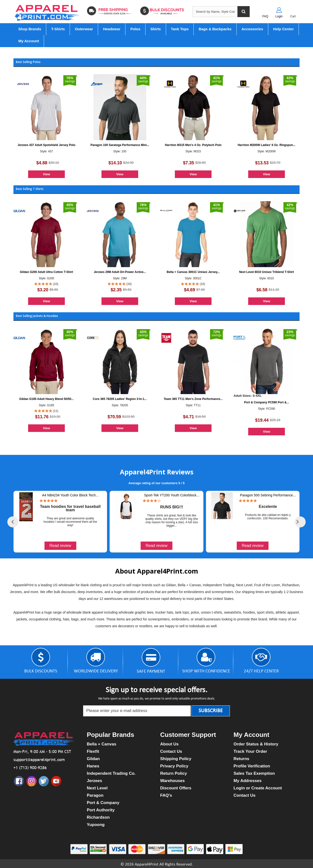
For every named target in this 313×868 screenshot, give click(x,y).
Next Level (97, 788)
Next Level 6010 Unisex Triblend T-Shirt (267, 272)
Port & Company (103, 803)
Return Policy (174, 773)
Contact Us (171, 751)
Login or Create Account (258, 788)
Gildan (93, 759)
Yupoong (96, 825)
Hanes (93, 766)
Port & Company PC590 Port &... (266, 402)
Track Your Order (250, 751)
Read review (60, 546)
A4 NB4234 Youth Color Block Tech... (70, 495)
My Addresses (248, 781)
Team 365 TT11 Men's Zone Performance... (193, 399)
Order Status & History (256, 744)
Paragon (95, 795)
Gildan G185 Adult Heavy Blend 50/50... (46, 399)
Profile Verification (252, 766)
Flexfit (93, 751)
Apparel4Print (147, 864)
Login (279, 16)
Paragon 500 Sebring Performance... (268, 495)
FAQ (265, 16)
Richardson (98, 817)
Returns (241, 759)
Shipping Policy (176, 759)
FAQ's (166, 795)
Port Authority (101, 810)
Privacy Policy (174, 766)
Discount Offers (176, 788)
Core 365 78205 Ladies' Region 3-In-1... (120, 399)
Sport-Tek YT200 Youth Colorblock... (172, 495)
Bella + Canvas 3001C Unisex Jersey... (193, 272)
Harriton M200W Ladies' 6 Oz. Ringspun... (267, 145)
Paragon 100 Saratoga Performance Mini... (120, 145)
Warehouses (172, 781)
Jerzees (94, 781)
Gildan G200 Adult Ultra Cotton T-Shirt (46, 272)
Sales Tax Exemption (254, 773)
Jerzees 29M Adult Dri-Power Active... (120, 272)
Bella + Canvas (102, 744)
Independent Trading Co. (111, 773)
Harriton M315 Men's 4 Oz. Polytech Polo (193, 145)
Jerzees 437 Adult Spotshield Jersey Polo (46, 145)
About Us (169, 744)
